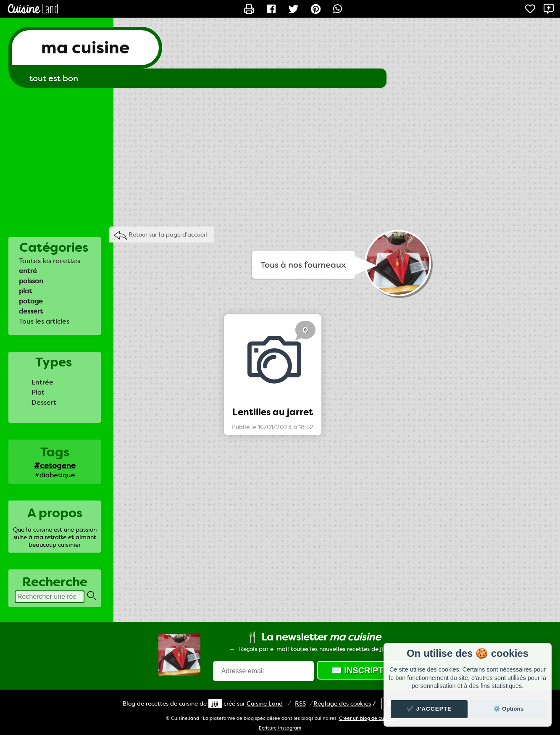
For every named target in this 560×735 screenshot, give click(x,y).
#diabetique (55, 475)
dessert (31, 311)
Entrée (42, 382)
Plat (38, 392)
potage (31, 301)
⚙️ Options (508, 709)
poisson (31, 281)
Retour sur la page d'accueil (168, 234)
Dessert (44, 402)
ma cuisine (85, 48)
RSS (300, 703)
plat (25, 291)
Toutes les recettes (50, 261)
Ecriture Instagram (280, 728)
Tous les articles (44, 321)
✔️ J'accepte (429, 709)
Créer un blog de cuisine (367, 718)
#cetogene (55, 466)
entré (28, 271)
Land (265, 703)
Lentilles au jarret (273, 412)
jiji (215, 703)
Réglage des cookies (342, 703)
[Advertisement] (280, 155)
